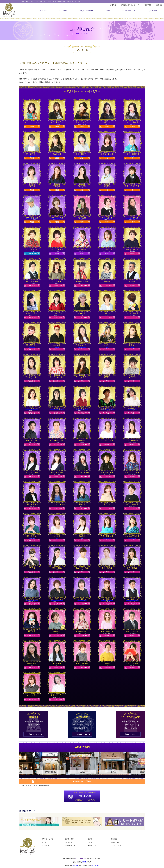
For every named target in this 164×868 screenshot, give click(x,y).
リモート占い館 (116, 846)
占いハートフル (81, 859)
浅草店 (90, 842)
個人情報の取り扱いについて (130, 5)
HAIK (84, 862)
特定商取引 (148, 5)
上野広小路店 (69, 839)
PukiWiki (75, 865)
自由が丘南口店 (70, 846)
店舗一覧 (159, 5)
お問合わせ (153, 11)
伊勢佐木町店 (92, 846)
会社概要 (113, 5)
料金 (108, 11)
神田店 (44, 842)
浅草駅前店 (68, 842)
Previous (22, 765)
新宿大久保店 (115, 842)
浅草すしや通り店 (47, 839)
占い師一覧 (63, 11)
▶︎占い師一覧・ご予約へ (82, 781)
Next (142, 765)
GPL (93, 865)
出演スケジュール (87, 11)
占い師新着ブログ (129, 11)
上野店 (90, 839)
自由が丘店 (45, 846)
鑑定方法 (43, 11)
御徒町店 (114, 839)
